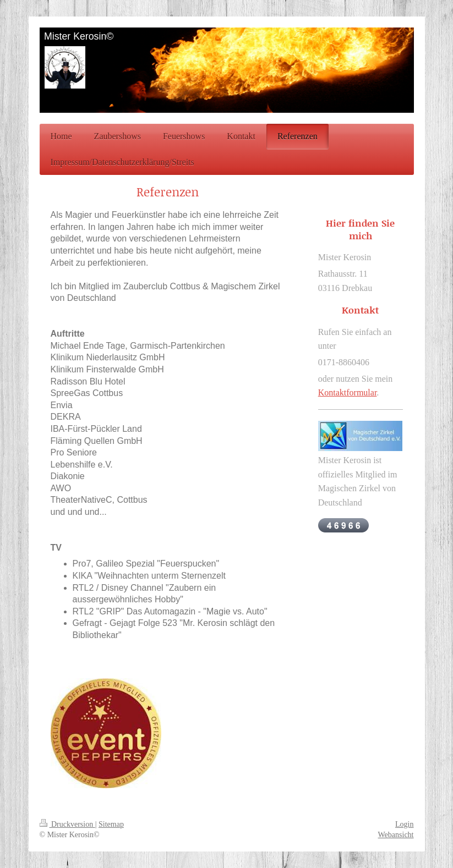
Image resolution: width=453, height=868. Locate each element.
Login (404, 824)
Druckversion (67, 824)
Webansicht (396, 835)
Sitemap (111, 824)
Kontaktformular (348, 392)
